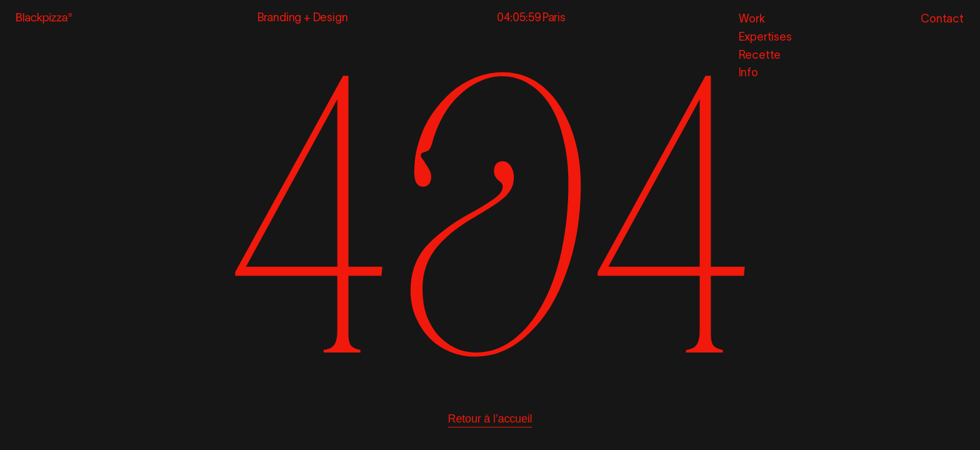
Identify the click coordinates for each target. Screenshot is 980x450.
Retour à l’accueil (490, 419)
